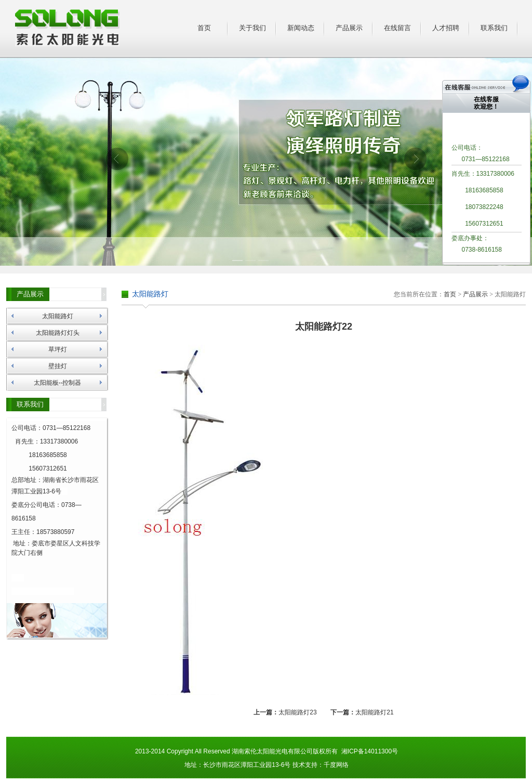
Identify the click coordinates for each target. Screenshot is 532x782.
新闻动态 (301, 28)
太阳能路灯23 (297, 712)
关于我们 (252, 28)
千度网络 (336, 765)
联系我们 (494, 28)
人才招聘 (446, 28)
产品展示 (349, 28)
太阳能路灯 (58, 316)
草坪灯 (58, 349)
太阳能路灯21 (374, 712)
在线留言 (397, 28)
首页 (204, 28)
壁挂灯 (58, 366)
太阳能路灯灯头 (58, 333)
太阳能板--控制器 (58, 383)
